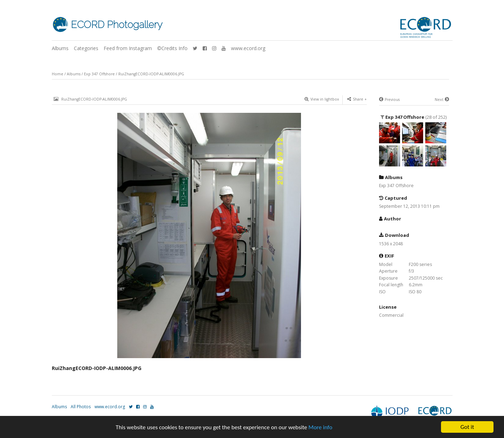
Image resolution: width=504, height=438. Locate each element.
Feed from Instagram (128, 48)
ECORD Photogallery (117, 25)
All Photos (81, 407)
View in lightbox (322, 99)
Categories (86, 48)
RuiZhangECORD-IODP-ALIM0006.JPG (151, 74)
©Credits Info (172, 48)
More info (320, 427)
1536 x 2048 (391, 244)
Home (58, 74)
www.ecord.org (248, 48)
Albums (60, 48)
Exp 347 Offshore (99, 74)
